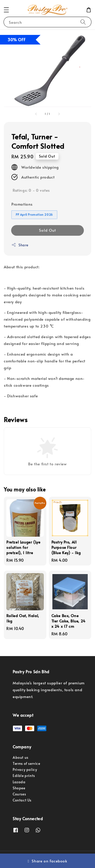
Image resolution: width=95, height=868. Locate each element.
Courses (19, 794)
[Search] (83, 22)
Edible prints (24, 776)
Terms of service (26, 763)
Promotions (22, 204)
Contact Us (22, 800)
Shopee (19, 788)
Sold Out (48, 230)
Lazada (19, 782)
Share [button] (20, 245)
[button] (6, 10)
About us (21, 757)
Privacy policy (25, 769)
